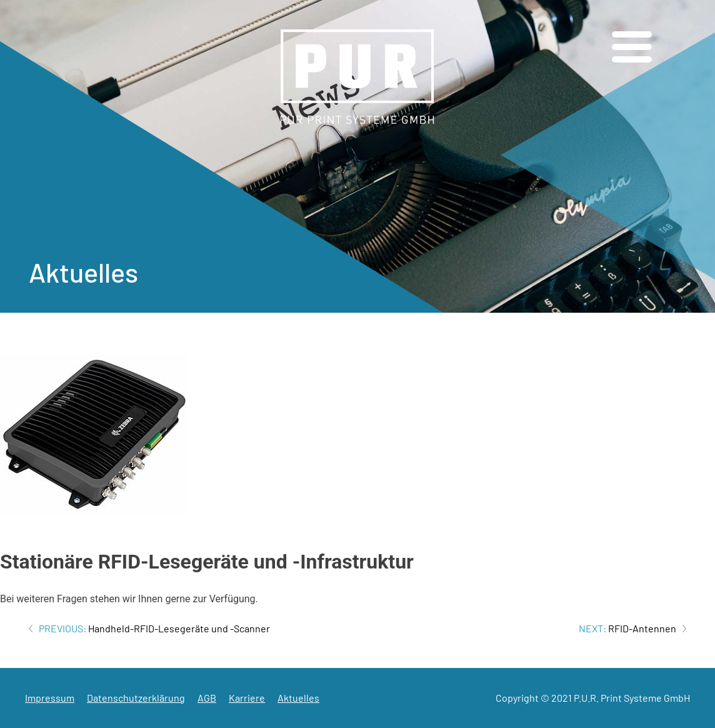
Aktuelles (298, 698)
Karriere (247, 698)
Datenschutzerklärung (136, 698)
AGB (207, 698)
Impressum (50, 698)
